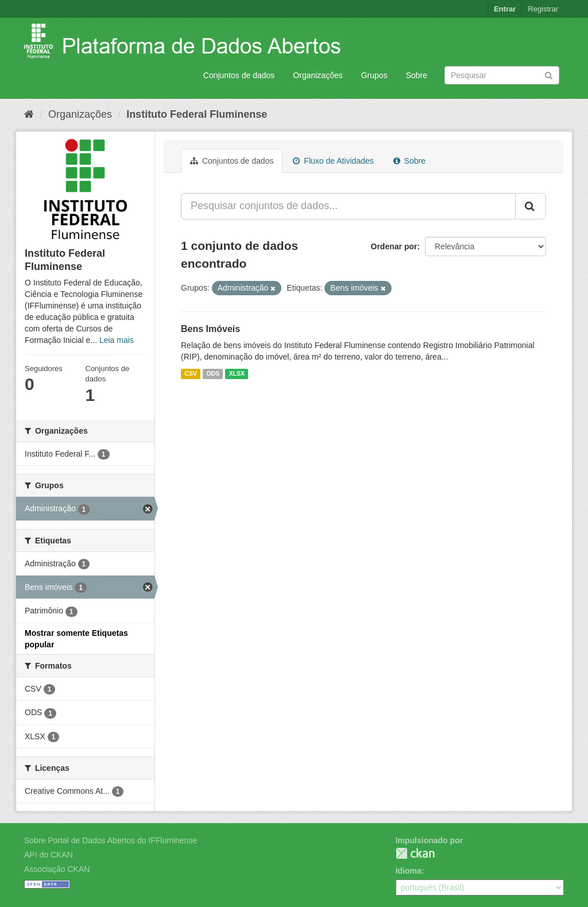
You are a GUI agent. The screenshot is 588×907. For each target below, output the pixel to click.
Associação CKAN (57, 869)
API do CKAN (49, 855)
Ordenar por (394, 246)
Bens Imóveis (210, 329)
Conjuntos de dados (239, 75)
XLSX (237, 373)
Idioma (409, 871)
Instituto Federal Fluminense (197, 114)
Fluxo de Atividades (333, 161)
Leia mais (117, 340)
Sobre (417, 75)
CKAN (415, 853)
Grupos (374, 75)
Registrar (543, 9)
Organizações (318, 75)
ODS (213, 373)
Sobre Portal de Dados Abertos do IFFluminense (111, 840)
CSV (191, 373)
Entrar (505, 9)
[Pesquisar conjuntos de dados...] (348, 206)
